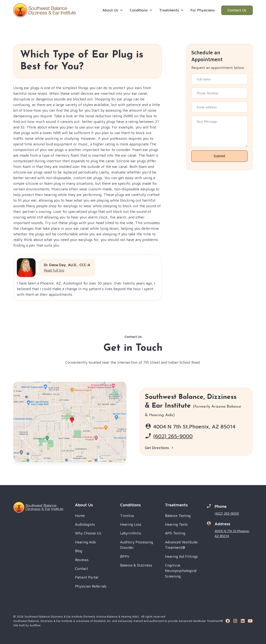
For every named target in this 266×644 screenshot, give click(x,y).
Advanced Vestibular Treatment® (182, 545)
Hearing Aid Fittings (181, 556)
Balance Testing (178, 516)
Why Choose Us (88, 533)
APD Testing (175, 533)
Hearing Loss (131, 524)
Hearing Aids (85, 542)
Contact (81, 568)
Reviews (82, 560)
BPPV (125, 556)
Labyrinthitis (131, 533)
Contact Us (237, 10)
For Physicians (203, 10)
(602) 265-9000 (173, 436)
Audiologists (85, 524)
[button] (113, 10)
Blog (79, 551)
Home (80, 516)
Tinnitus (127, 516)
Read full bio (54, 270)
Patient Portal (87, 577)
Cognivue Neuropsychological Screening (181, 571)
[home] (44, 10)
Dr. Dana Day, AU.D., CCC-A (67, 265)
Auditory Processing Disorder (137, 545)
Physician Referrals (91, 586)
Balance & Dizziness (136, 565)
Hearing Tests (176, 524)
